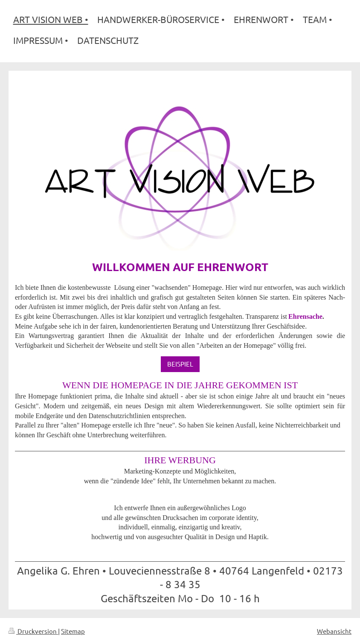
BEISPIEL (180, 364)
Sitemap (73, 631)
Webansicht (334, 631)
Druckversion (33, 631)
